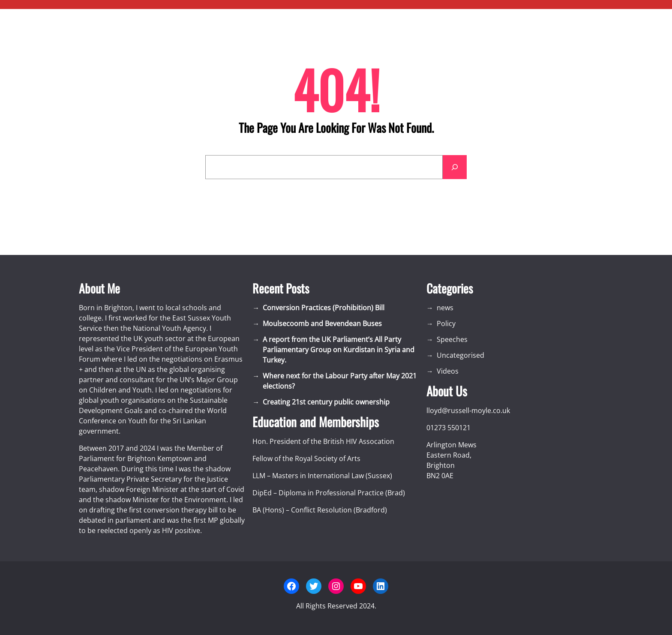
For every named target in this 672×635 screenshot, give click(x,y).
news (445, 308)
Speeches (452, 339)
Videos (448, 371)
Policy (446, 323)
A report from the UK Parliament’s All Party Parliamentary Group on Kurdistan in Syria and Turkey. (339, 350)
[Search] (455, 167)
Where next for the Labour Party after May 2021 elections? (340, 381)
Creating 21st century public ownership (326, 402)
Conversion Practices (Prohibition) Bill (324, 308)
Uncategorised (460, 355)
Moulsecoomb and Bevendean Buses (322, 323)
